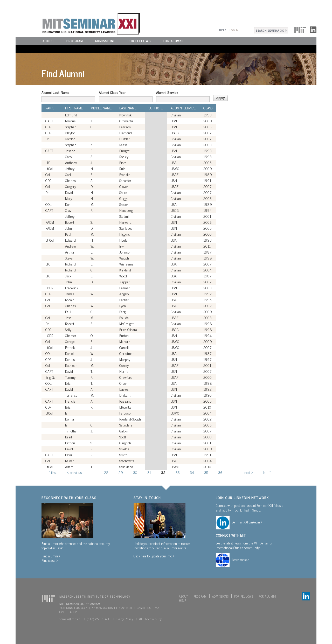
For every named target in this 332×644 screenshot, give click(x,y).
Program (75, 41)
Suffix (156, 108)
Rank (50, 108)
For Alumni (173, 41)
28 (106, 472)
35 (206, 472)
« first (53, 472)
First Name (74, 108)
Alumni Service (167, 92)
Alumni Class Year (112, 92)
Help (223, 30)
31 (149, 472)
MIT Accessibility (150, 619)
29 (121, 472)
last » (267, 472)
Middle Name (101, 108)
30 (135, 472)
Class (208, 108)
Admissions (105, 41)
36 (220, 472)
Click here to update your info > (154, 556)
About (49, 41)
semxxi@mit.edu (71, 619)
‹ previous (74, 472)
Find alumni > (51, 556)
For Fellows (139, 41)
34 (192, 472)
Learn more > (241, 559)
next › (249, 472)
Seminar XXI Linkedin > (247, 522)
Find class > (50, 560)
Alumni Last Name (56, 92)
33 (178, 472)
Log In (234, 30)
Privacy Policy (123, 619)
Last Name (128, 108)
